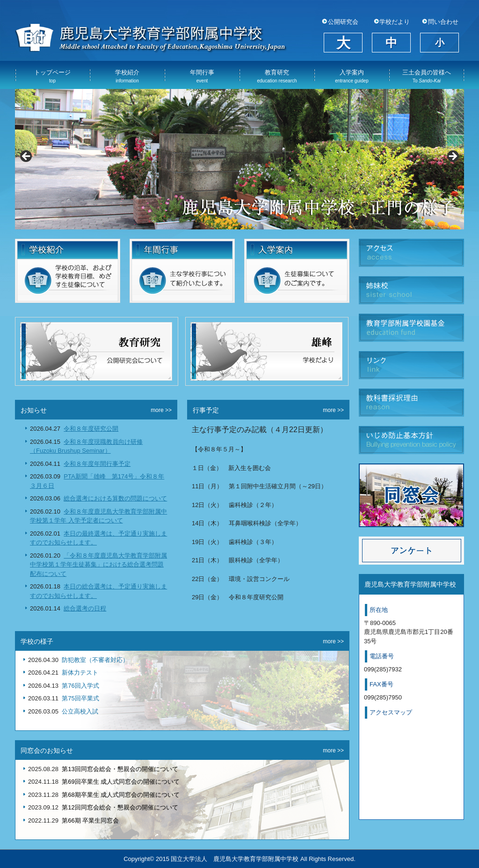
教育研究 (277, 76)
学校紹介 (127, 76)
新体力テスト (80, 673)
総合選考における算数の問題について (115, 498)
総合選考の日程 (85, 608)
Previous (27, 157)
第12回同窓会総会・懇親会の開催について (120, 807)
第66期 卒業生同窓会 (90, 820)
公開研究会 (343, 22)
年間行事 (202, 76)
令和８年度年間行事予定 (97, 464)
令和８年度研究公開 (91, 429)
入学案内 (352, 76)
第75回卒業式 (80, 698)
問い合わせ (443, 22)
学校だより (395, 22)
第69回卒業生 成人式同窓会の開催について (121, 782)
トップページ (52, 76)
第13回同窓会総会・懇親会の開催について (120, 769)
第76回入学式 (80, 686)
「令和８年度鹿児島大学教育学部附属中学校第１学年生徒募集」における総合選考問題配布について (98, 565)
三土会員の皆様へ (427, 76)
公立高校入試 (80, 711)
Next (452, 157)
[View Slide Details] (239, 159)
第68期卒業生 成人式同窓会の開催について (121, 795)
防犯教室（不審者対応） (95, 660)
